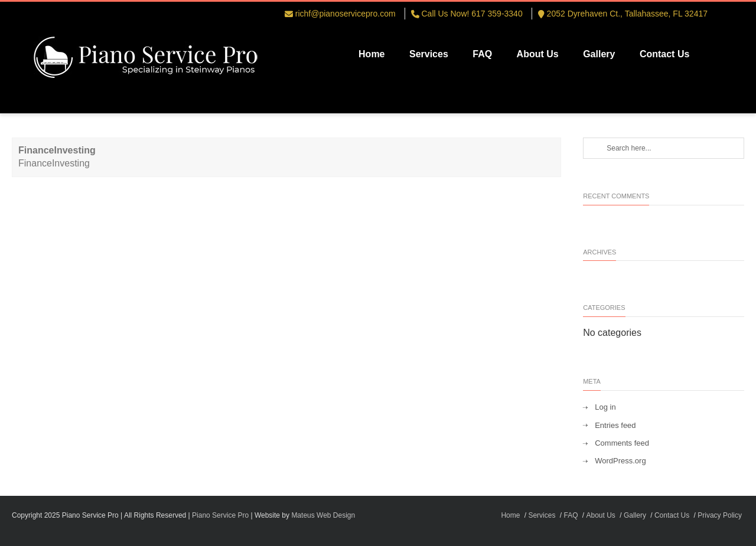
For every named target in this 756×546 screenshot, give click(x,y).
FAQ (482, 54)
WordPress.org (620, 461)
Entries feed (615, 425)
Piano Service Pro (220, 515)
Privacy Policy (720, 515)
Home (372, 54)
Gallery (599, 54)
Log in (605, 407)
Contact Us (664, 54)
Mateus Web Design (323, 515)
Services (429, 54)
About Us (538, 54)
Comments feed (622, 443)
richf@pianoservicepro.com (346, 14)
